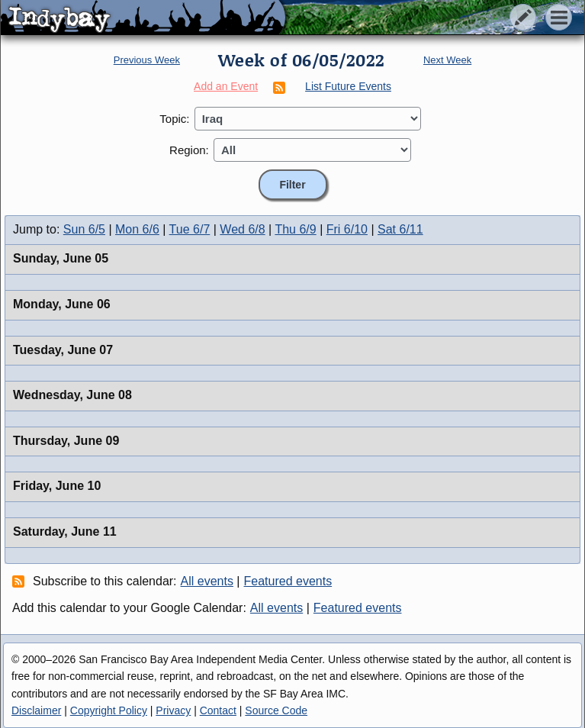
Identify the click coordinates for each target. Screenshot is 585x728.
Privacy (173, 710)
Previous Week (147, 60)
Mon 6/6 (137, 229)
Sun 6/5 (84, 229)
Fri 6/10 (347, 229)
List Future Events (348, 86)
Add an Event (226, 86)
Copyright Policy (109, 710)
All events (207, 581)
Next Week (447, 60)
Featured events (288, 581)
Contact (218, 710)
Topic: (174, 119)
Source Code (276, 710)
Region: (189, 150)
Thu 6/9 (295, 229)
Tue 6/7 (190, 229)
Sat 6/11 (400, 229)
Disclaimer (36, 710)
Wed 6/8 (242, 229)
